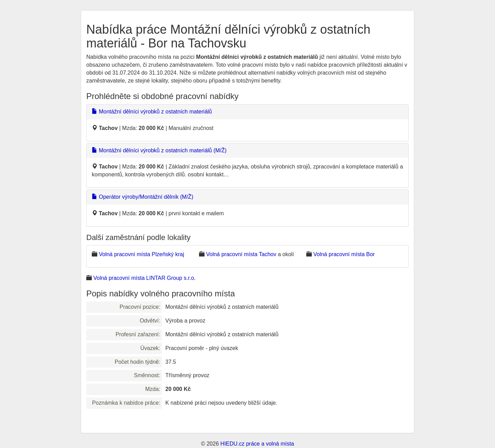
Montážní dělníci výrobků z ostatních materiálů (152, 112)
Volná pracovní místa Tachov (241, 254)
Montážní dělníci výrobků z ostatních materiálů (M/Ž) (159, 150)
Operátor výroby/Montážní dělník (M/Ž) (142, 197)
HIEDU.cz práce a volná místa (257, 444)
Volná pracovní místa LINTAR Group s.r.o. (144, 278)
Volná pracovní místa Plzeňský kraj (141, 254)
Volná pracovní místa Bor (344, 254)
